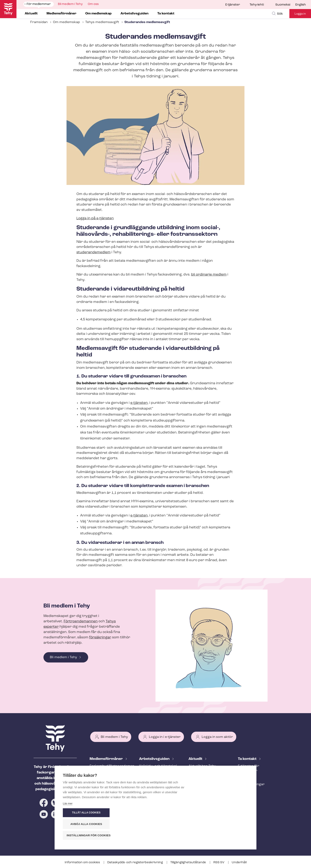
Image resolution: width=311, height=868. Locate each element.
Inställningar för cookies (225, 835)
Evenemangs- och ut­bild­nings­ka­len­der (208, 796)
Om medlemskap (66, 22)
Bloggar (195, 780)
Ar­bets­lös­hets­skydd (106, 791)
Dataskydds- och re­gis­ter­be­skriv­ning (135, 863)
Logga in (300, 14)
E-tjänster (233, 5)
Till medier (246, 791)
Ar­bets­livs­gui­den (155, 759)
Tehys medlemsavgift (102, 22)
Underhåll (239, 863)
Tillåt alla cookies (223, 813)
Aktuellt (196, 759)
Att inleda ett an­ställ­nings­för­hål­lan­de (155, 780)
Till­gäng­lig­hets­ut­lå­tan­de (188, 863)
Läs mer (68, 836)
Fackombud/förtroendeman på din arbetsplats (109, 768)
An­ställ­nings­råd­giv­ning (108, 778)
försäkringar (100, 637)
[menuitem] (285, 5)
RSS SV (219, 863)
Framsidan (39, 22)
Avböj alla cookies (223, 824)
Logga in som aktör (217, 737)
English (301, 5)
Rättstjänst (98, 784)
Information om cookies (83, 863)
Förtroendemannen (81, 621)
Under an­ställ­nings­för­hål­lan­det (157, 791)
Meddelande (198, 773)
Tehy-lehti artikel (202, 786)
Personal (245, 778)
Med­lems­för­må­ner (107, 759)
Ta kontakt (248, 759)
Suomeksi (283, 5)
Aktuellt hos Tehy (202, 766)
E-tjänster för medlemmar (249, 768)
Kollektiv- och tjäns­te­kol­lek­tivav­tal (158, 768)
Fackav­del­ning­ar (251, 784)
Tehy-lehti (257, 5)
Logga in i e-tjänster (165, 737)
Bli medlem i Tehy (63, 657)
